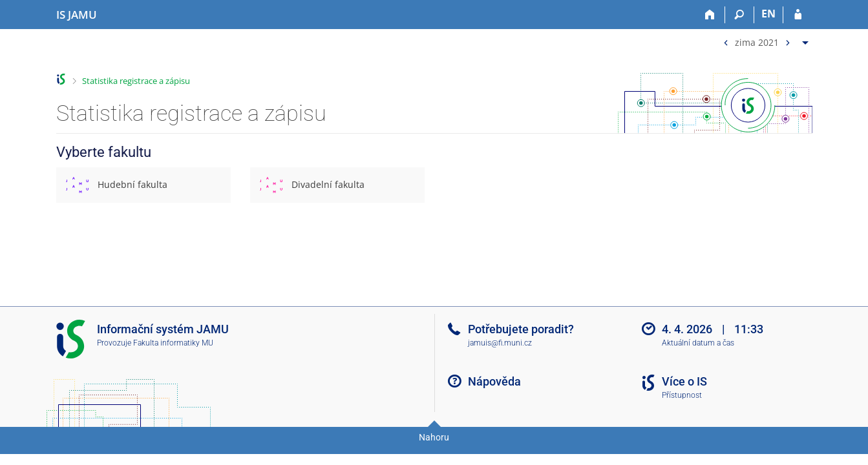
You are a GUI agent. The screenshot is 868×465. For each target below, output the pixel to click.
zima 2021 (757, 42)
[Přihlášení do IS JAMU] (798, 15)
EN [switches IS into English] (768, 14)
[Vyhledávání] (740, 15)
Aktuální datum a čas (698, 343)
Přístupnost (682, 395)
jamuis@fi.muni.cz (500, 343)
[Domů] (711, 15)
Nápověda (494, 381)
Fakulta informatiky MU (173, 343)
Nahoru (434, 437)
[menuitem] (764, 40)
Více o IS (684, 381)
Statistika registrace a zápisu (136, 81)
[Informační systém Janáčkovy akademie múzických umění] (77, 15)
